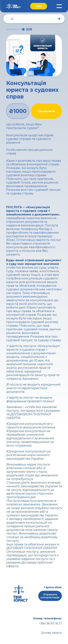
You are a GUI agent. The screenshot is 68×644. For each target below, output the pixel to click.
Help (39, 6)
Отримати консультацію (50, 596)
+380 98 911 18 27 (50, 623)
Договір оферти (51, 633)
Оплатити (47, 111)
